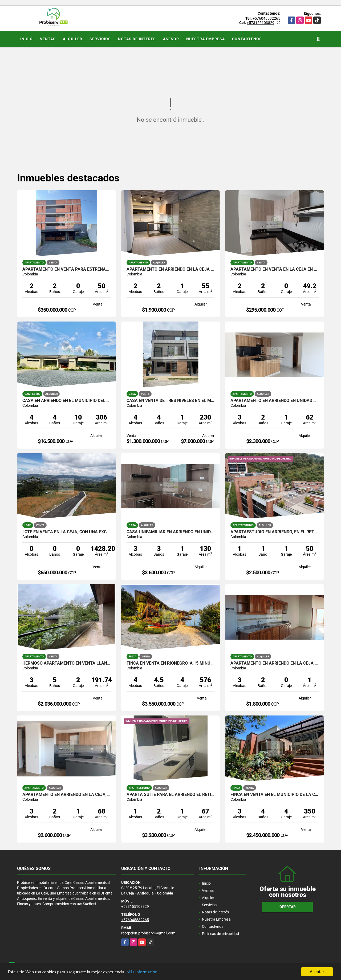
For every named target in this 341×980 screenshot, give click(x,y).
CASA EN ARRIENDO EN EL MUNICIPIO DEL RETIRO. (66, 401)
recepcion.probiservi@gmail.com (148, 933)
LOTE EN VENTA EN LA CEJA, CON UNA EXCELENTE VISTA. (66, 532)
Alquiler (73, 39)
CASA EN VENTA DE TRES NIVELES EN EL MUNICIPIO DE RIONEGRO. (171, 401)
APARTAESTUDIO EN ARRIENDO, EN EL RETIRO (275, 532)
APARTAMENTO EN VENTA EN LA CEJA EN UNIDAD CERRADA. (275, 269)
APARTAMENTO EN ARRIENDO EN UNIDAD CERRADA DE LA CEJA (275, 401)
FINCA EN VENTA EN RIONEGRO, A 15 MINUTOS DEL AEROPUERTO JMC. (171, 663)
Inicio (27, 39)
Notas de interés (137, 39)
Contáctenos (247, 39)
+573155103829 (261, 23)
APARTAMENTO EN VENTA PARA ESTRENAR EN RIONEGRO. (66, 269)
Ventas (48, 39)
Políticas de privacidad (220, 934)
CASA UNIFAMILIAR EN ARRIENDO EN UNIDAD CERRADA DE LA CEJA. (171, 532)
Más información (142, 972)
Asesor (171, 39)
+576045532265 (266, 18)
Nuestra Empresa (206, 39)
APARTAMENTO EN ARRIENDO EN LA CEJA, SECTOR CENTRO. (275, 663)
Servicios (100, 39)
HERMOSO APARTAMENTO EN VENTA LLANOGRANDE (66, 663)
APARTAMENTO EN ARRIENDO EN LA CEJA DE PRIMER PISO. (171, 269)
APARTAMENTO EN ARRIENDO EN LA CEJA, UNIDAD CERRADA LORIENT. (66, 795)
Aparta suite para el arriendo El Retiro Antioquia (171, 795)
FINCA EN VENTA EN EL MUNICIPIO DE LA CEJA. (275, 795)
